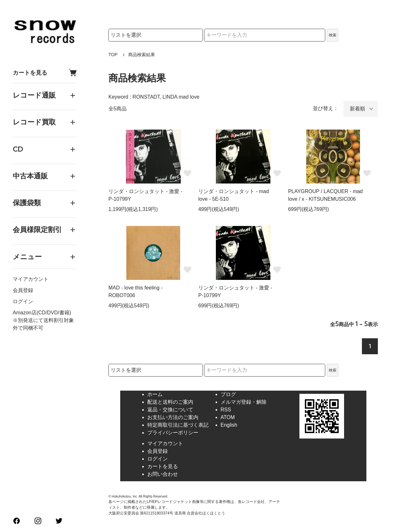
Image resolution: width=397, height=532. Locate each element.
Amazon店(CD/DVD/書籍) (42, 313)
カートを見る (45, 73)
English (229, 425)
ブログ (228, 394)
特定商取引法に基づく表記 (178, 425)
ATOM (228, 417)
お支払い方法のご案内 (173, 417)
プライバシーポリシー (173, 433)
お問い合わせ (163, 474)
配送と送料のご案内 (170, 402)
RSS (226, 410)
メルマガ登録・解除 (244, 402)
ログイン (23, 301)
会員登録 (23, 290)
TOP (113, 55)
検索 (333, 35)
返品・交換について (170, 410)
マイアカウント (31, 279)
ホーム (155, 394)
